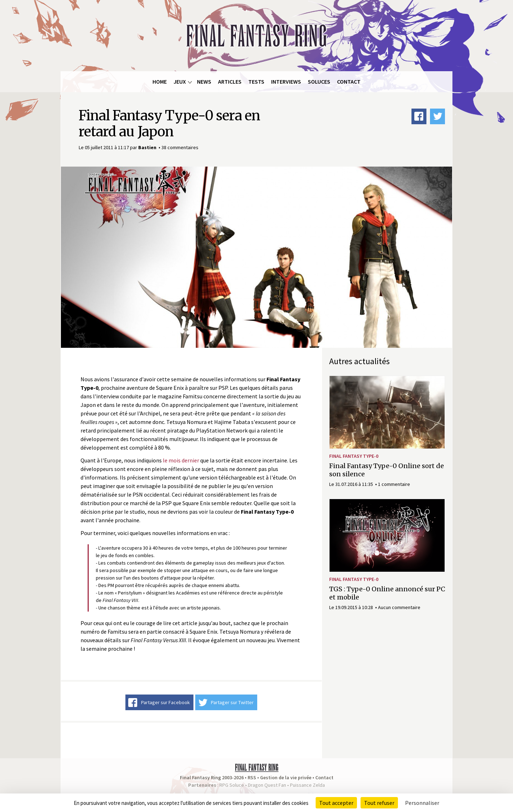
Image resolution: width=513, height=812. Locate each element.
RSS (252, 777)
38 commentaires (180, 147)
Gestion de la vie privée (286, 777)
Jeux (180, 82)
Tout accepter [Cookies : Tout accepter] (336, 803)
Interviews (286, 82)
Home (160, 82)
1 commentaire (394, 484)
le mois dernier (181, 460)
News (204, 82)
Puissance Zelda (307, 785)
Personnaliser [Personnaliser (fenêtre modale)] (422, 803)
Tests (256, 82)
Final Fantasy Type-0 (354, 456)
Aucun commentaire (399, 607)
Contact (349, 82)
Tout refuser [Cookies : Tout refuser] (379, 803)
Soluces (319, 82)
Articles (230, 82)
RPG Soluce (232, 785)
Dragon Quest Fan (267, 785)
